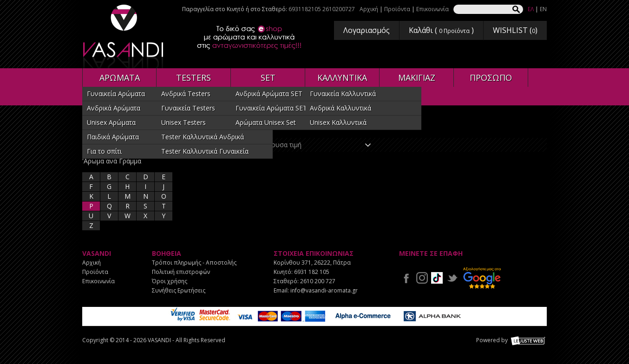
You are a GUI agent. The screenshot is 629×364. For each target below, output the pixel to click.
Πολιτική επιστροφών (181, 272)
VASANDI (124, 36)
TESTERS (193, 78)
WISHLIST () (515, 30)
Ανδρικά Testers (186, 94)
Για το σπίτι (104, 151)
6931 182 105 (312, 272)
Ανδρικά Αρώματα (114, 108)
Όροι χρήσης (170, 281)
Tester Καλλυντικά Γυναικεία (205, 151)
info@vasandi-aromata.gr (324, 290)
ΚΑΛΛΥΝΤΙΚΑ (342, 78)
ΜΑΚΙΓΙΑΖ (417, 78)
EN (543, 9)
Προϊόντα (397, 9)
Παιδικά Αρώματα (113, 137)
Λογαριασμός (367, 30)
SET (268, 78)
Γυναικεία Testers (188, 108)
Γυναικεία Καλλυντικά (343, 94)
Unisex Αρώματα (111, 122)
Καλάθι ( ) (441, 30)
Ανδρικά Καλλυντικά (341, 108)
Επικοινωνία (432, 9)
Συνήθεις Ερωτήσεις (179, 290)
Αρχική (369, 9)
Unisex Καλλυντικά (338, 122)
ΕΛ (531, 9)
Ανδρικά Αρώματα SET (269, 94)
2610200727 (339, 9)
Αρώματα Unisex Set (266, 122)
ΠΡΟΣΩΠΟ (491, 78)
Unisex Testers (183, 122)
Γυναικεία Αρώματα (116, 94)
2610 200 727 (318, 281)
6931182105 (305, 9)
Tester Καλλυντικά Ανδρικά (203, 137)
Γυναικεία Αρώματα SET (271, 108)
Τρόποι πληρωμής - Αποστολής (194, 263)
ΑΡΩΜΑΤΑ (120, 78)
